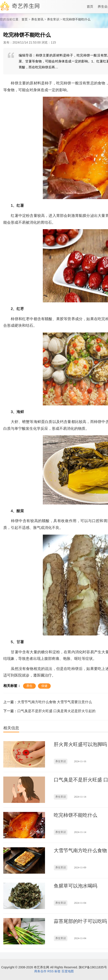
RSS (51, 971)
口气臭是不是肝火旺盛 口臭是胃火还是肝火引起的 (56, 711)
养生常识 (53, 19)
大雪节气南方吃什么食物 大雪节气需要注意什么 (55, 702)
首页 (25, 19)
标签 (58, 971)
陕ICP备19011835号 (93, 967)
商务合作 (40, 971)
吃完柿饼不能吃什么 (77, 19)
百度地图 (68, 971)
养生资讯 (37, 19)
